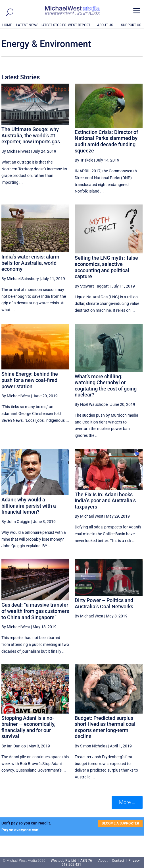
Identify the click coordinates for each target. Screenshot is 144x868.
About (103, 861)
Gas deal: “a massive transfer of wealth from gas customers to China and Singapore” (35, 611)
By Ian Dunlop (14, 746)
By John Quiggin (16, 522)
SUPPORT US (131, 25)
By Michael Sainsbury (20, 279)
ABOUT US (105, 25)
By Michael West (16, 151)
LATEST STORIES (53, 25)
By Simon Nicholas (91, 746)
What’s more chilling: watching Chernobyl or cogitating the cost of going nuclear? (106, 386)
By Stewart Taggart (92, 286)
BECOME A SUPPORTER (120, 823)
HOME (7, 25)
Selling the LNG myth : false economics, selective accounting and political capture (106, 267)
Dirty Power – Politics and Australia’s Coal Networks (104, 603)
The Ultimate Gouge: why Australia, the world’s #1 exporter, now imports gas (31, 135)
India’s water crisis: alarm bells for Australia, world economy (30, 263)
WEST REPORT (79, 25)
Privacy (134, 861)
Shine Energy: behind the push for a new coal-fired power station (30, 380)
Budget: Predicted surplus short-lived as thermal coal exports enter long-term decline (105, 727)
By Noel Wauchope (91, 404)
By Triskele (84, 160)
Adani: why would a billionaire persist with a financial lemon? (29, 506)
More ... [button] (127, 802)
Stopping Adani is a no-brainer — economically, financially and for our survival (28, 727)
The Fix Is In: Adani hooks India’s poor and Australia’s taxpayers (105, 501)
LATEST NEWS (27, 25)
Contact (118, 861)
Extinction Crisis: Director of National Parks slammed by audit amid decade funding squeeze (106, 141)
